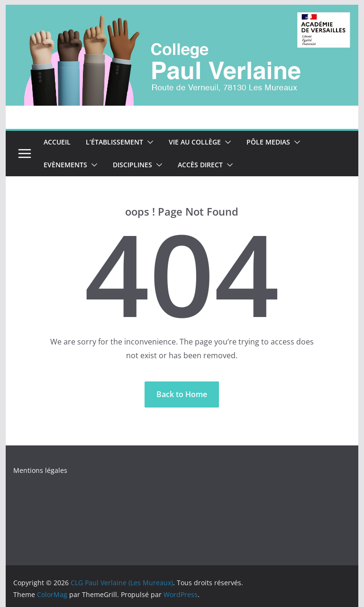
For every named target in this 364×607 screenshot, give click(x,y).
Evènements (65, 165)
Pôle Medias (268, 142)
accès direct (200, 165)
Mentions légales (40, 470)
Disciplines (132, 165)
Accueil (57, 142)
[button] (148, 142)
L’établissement (114, 142)
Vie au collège (195, 142)
